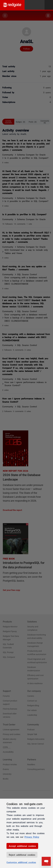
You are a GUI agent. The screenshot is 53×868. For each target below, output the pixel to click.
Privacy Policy (32, 837)
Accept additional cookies (22, 846)
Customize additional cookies (21, 862)
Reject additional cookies (22, 855)
